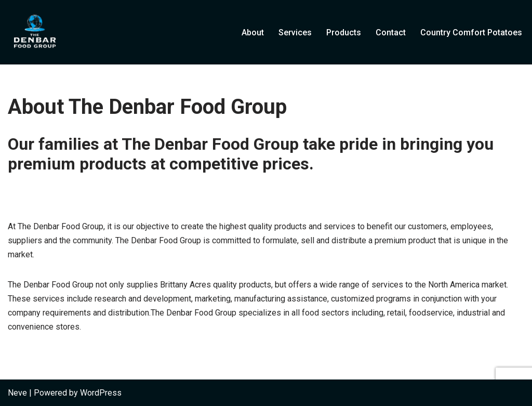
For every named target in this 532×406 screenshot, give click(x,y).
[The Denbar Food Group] (34, 32)
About (253, 32)
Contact (391, 32)
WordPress (101, 393)
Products (344, 32)
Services (295, 32)
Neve (17, 393)
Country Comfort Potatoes (471, 32)
